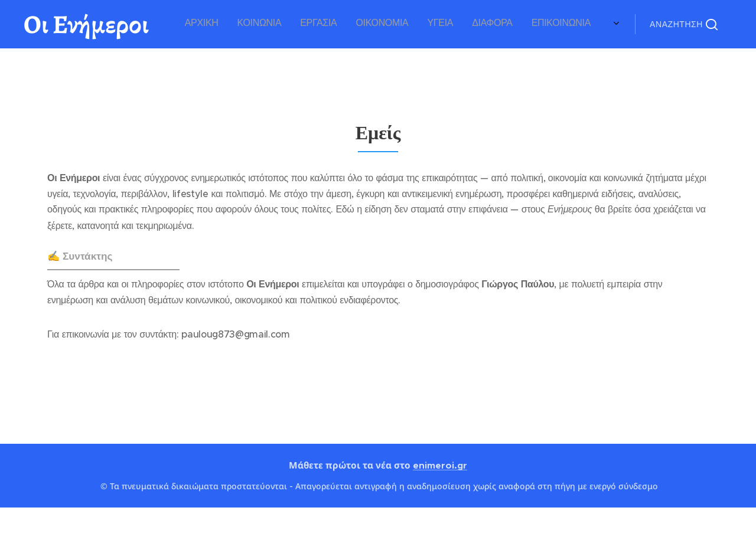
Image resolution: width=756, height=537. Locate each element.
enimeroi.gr (440, 465)
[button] (684, 24)
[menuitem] (475, 24)
